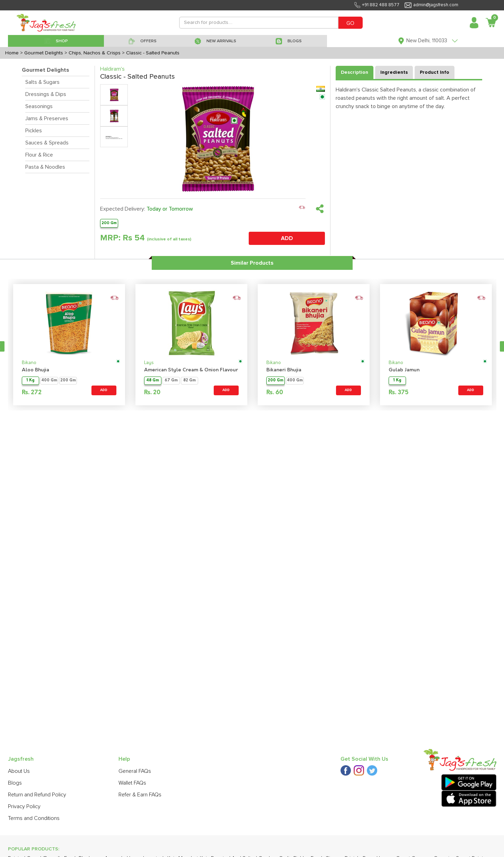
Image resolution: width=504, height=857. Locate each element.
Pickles (34, 131)
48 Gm (153, 381)
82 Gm (189, 381)
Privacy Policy (24, 806)
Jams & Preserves (47, 118)
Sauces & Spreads (47, 143)
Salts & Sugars (42, 82)
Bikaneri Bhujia (284, 370)
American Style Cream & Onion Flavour (191, 370)
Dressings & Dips (46, 94)
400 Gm (49, 381)
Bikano (29, 363)
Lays (149, 363)
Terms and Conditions (34, 818)
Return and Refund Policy (37, 795)
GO (350, 23)
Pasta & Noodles (45, 167)
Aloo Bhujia (36, 370)
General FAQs (135, 771)
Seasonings (39, 106)
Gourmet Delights (46, 70)
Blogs (15, 783)
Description (355, 72)
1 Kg (30, 381)
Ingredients (394, 72)
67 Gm (171, 381)
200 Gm (109, 223)
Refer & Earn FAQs (140, 795)
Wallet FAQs (132, 783)
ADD (287, 238)
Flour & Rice (39, 155)
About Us (19, 771)
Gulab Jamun (404, 370)
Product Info (435, 72)
